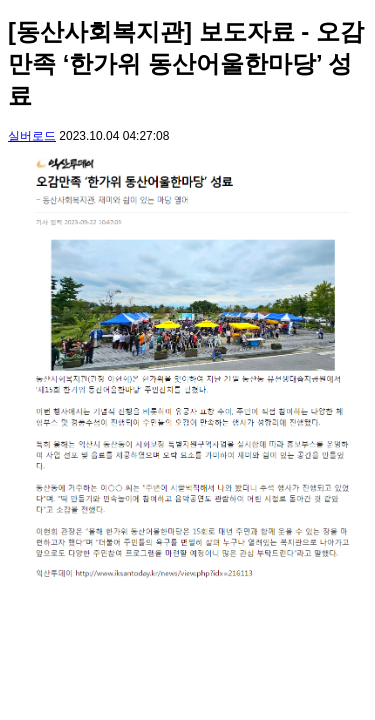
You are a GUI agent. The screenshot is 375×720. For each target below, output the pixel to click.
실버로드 (32, 136)
